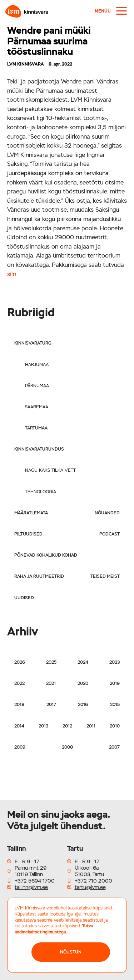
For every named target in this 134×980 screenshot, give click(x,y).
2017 (51, 705)
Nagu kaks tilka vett (50, 470)
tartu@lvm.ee (90, 887)
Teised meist (105, 576)
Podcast (110, 534)
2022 (19, 683)
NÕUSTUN (71, 952)
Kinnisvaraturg (33, 343)
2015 (115, 705)
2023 (115, 662)
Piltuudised (28, 534)
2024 (83, 662)
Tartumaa (36, 428)
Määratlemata (31, 513)
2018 (19, 705)
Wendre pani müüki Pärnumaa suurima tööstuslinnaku (49, 41)
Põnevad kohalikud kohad (46, 555)
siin (12, 274)
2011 (91, 726)
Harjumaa (37, 365)
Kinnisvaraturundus (39, 449)
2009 (20, 747)
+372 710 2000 (93, 881)
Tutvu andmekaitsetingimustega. (54, 929)
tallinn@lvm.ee (31, 887)
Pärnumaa (37, 386)
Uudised (24, 598)
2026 (20, 662)
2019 (115, 683)
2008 (67, 747)
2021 (51, 683)
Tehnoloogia (41, 492)
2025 (51, 662)
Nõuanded (107, 513)
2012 (67, 726)
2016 (83, 705)
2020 (83, 683)
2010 (115, 726)
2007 (114, 747)
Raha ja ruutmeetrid (39, 576)
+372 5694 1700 (35, 881)
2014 (19, 726)
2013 (43, 726)
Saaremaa (37, 407)
